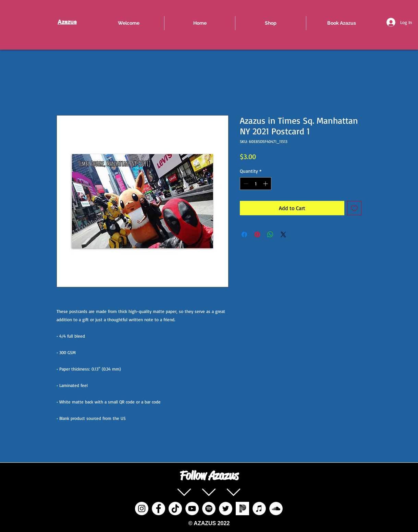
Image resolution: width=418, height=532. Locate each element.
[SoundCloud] (276, 509)
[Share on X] (283, 234)
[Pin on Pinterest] (257, 234)
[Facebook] (158, 509)
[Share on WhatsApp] (270, 234)
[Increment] (266, 184)
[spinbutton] (256, 184)
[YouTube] (192, 509)
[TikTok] (175, 509)
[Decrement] (245, 184)
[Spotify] (209, 509)
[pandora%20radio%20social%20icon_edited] (242, 509)
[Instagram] (142, 509)
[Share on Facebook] (244, 234)
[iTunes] (259, 509)
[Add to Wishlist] (354, 208)
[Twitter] (226, 509)
